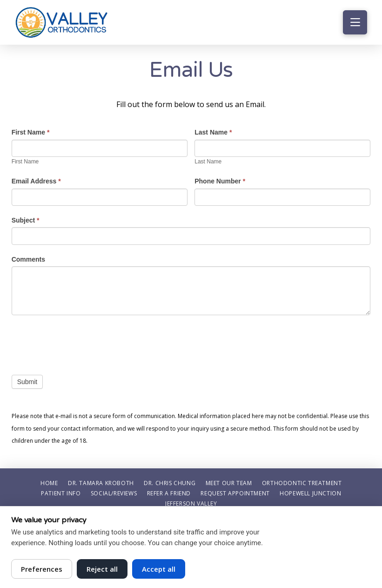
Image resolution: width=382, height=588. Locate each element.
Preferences (42, 569)
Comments (28, 259)
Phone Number (220, 181)
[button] (355, 22)
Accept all (159, 569)
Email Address (36, 181)
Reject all (102, 569)
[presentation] (82, 343)
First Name (31, 132)
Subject (26, 220)
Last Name (213, 132)
